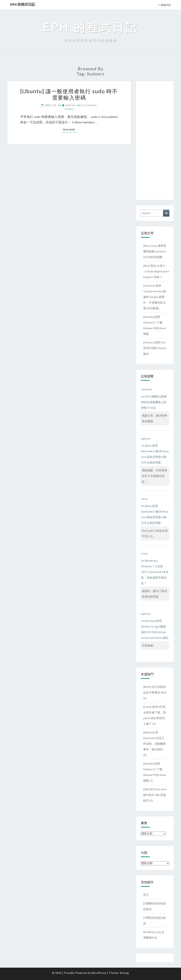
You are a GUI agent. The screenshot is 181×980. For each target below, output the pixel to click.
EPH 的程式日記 (23, 4)
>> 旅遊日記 (164, 5)
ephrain (71, 105)
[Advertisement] (155, 140)
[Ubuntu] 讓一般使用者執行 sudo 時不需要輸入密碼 (69, 94)
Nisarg (124, 973)
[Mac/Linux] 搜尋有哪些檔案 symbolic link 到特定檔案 (155, 251)
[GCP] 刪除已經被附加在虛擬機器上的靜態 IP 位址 (154, 402)
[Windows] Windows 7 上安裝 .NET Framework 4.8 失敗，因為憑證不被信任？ (155, 572)
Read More (70, 129)
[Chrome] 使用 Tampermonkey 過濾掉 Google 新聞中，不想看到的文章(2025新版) (154, 297)
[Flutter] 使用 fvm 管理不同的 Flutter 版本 (155, 348)
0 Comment (89, 105)
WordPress (99, 973)
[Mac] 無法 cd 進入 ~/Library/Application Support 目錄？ (156, 271)
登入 (146, 895)
